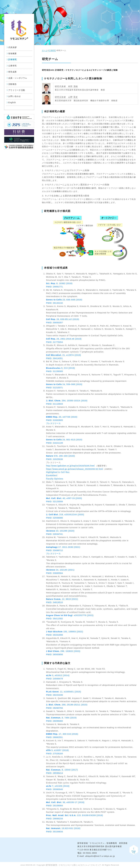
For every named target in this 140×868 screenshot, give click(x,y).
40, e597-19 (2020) (64, 498)
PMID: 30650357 (54, 323)
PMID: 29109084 (54, 806)
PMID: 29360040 (54, 789)
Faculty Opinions (55, 479)
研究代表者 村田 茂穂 (66, 86)
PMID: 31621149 (54, 443)
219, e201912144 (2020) (65, 515)
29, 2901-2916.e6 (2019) (64, 339)
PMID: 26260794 (54, 708)
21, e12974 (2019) (64, 355)
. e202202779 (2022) (70, 615)
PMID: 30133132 (54, 303)
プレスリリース (53, 423)
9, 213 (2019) (60, 368)
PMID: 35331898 (54, 635)
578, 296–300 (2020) (60, 456)
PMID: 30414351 (54, 358)
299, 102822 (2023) (63, 651)
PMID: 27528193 (54, 754)
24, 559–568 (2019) (64, 384)
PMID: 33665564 (54, 573)
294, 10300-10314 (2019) (67, 401)
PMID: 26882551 (54, 737)
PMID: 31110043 (54, 404)
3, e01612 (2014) (58, 675)
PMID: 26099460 (54, 721)
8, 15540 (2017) (62, 770)
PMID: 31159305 (54, 371)
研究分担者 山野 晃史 (66, 97)
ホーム (45, 50)
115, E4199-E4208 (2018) (75, 815)
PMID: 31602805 (54, 420)
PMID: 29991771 (54, 287)
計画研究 (52, 50)
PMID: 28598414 (54, 773)
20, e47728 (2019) (62, 417)
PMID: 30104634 (54, 832)
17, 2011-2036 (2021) (63, 547)
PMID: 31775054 (54, 342)
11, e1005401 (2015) (64, 692)
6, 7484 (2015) (61, 718)
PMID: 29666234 (54, 819)
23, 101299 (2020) (60, 531)
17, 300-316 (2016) (62, 734)
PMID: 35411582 (54, 619)
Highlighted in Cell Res (58, 472)
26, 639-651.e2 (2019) (63, 319)
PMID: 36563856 (54, 654)
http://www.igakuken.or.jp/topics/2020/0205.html (70, 466)
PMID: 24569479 (54, 679)
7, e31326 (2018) (58, 786)
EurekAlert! (52, 475)
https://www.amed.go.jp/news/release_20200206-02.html (75, 469)
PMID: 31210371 (54, 388)
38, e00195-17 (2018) (65, 802)
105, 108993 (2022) (65, 632)
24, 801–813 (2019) (64, 440)
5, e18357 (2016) (57, 750)
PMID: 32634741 (54, 534)
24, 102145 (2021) (60, 570)
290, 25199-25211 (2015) (67, 705)
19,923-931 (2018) (63, 828)
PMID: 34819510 (54, 602)
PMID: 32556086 (54, 518)
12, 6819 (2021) (62, 599)
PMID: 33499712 (54, 550)
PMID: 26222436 (54, 695)
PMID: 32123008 (54, 502)
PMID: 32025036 (54, 459)
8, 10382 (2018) (59, 283)
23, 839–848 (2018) (64, 300)
